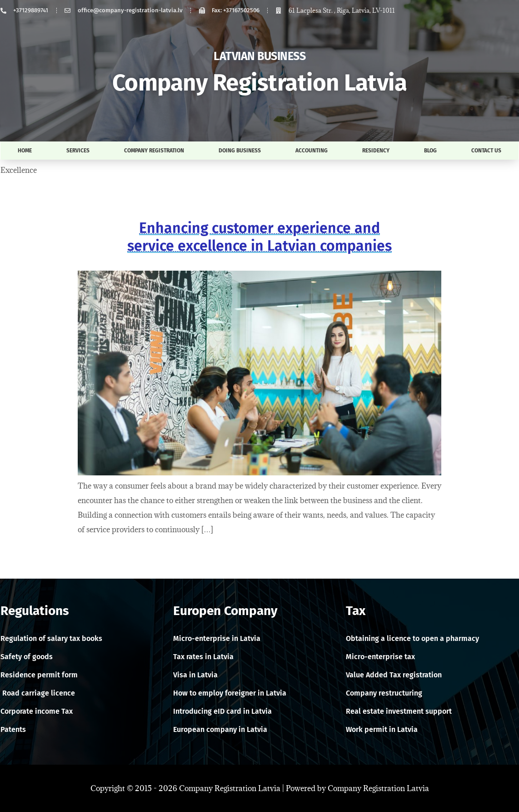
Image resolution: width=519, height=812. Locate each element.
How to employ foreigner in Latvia (230, 693)
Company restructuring (384, 693)
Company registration (154, 151)
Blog (430, 151)
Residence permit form (39, 675)
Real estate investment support (399, 711)
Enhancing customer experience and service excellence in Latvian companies (259, 237)
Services (78, 151)
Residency (376, 151)
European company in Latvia (220, 729)
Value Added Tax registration (394, 675)
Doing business (240, 151)
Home (25, 151)
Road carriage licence (38, 693)
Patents (13, 729)
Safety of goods (27, 657)
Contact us (486, 151)
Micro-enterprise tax (380, 657)
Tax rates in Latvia (203, 657)
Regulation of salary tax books (51, 638)
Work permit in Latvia (382, 729)
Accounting (312, 151)
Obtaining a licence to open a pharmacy (412, 638)
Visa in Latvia (195, 675)
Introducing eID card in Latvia (222, 711)
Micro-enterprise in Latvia (217, 638)
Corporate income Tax (37, 711)
